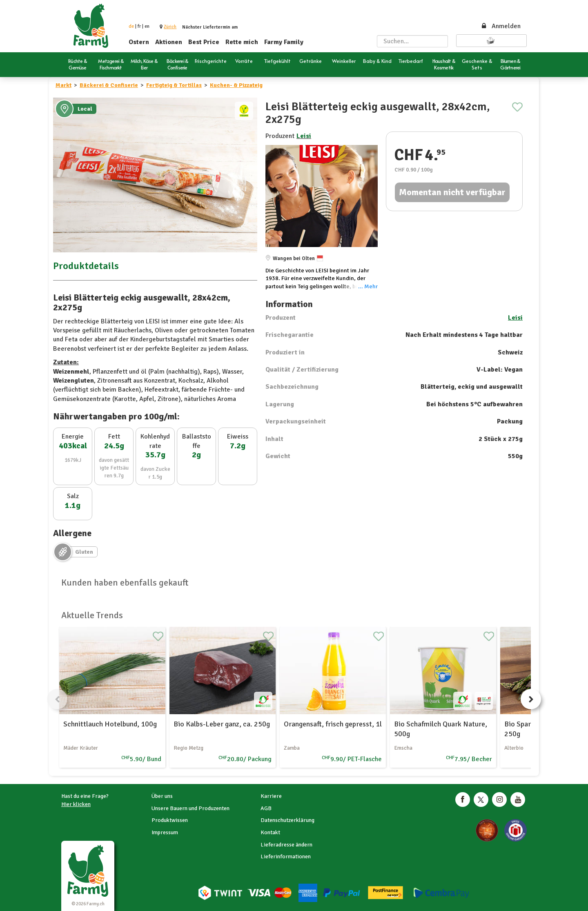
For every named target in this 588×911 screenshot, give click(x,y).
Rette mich (242, 42)
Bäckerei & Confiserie (109, 85)
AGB (266, 808)
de (131, 26)
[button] (170, 27)
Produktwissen (170, 820)
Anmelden (501, 26)
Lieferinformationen (286, 856)
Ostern (139, 42)
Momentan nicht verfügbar (452, 192)
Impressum (165, 832)
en (147, 26)
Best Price (204, 42)
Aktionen (169, 42)
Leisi (304, 136)
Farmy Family (284, 42)
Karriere (271, 796)
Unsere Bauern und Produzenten (190, 808)
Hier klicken (76, 804)
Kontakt (270, 832)
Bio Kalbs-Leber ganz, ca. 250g (222, 724)
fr (139, 26)
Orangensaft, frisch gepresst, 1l (333, 724)
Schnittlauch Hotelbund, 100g (110, 724)
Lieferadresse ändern (286, 845)
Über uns (162, 796)
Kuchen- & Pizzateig (236, 85)
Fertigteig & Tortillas (174, 85)
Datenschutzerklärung (287, 820)
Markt (63, 85)
